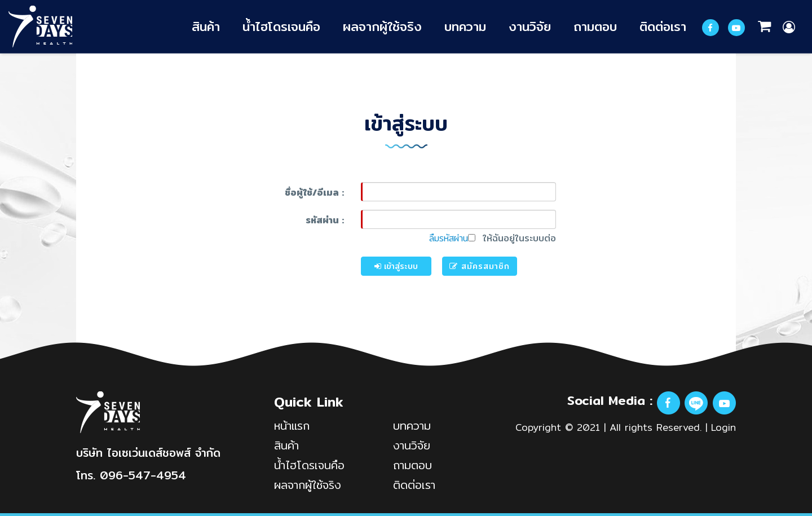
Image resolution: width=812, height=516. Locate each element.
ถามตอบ (595, 26)
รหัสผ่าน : (325, 220)
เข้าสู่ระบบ (396, 266)
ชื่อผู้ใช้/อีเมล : (314, 193)
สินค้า (206, 26)
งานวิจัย (530, 26)
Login (723, 427)
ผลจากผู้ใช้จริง (382, 26)
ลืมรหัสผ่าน (449, 238)
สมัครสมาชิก (480, 266)
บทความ (465, 26)
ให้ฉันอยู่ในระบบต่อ (512, 239)
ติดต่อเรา (663, 26)
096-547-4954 (143, 475)
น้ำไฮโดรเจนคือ (281, 26)
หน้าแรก (292, 425)
